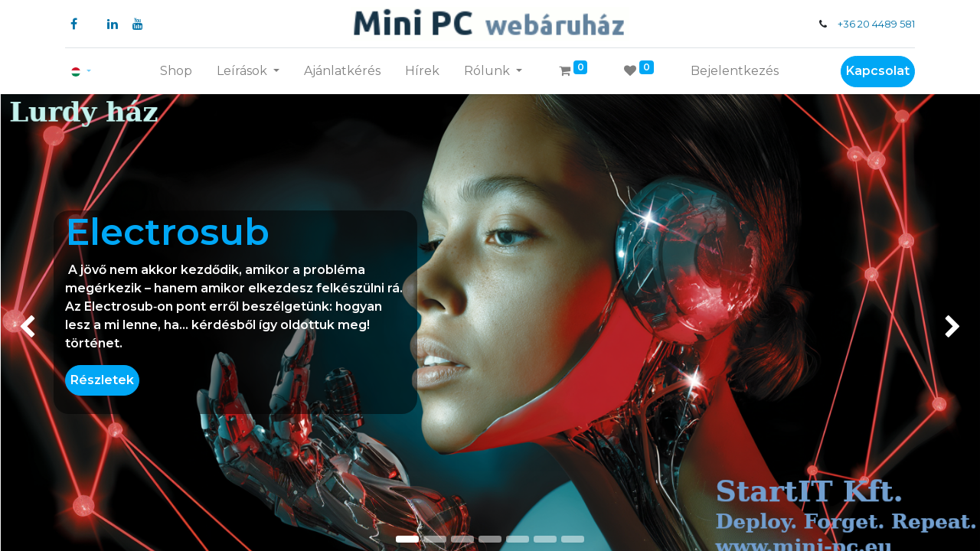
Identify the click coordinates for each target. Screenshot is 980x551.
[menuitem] (176, 71)
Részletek (102, 380)
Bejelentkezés (735, 71)
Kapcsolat (878, 71)
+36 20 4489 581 (876, 24)
